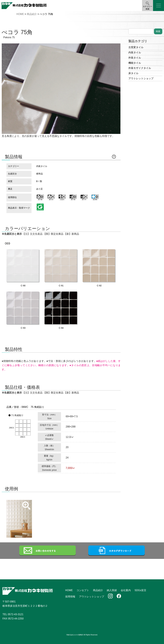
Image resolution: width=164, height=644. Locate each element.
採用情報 (70, 597)
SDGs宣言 (140, 590)
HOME (20, 14)
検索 (158, 31)
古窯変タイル (136, 47)
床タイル (133, 73)
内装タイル (135, 52)
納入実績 (112, 590)
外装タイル (135, 58)
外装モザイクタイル (140, 68)
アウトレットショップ (141, 78)
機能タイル (135, 63)
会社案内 (126, 590)
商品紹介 (32, 14)
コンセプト (83, 590)
